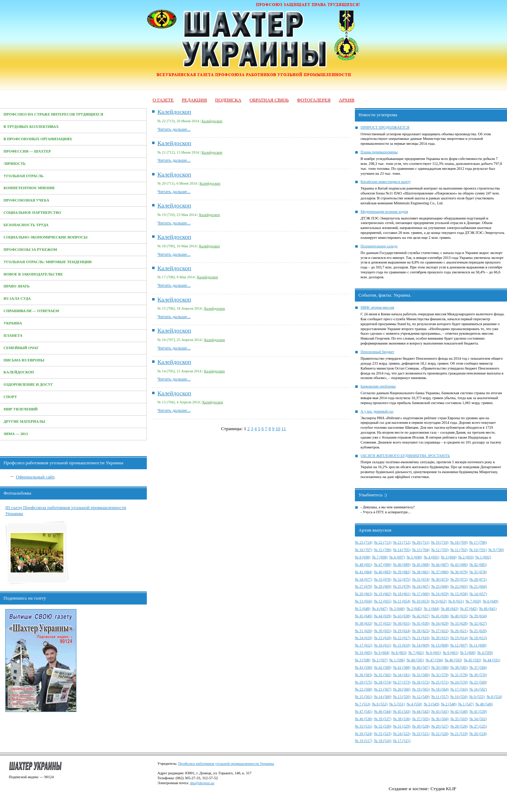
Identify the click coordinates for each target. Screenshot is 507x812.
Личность (15, 164)
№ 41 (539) (478, 711)
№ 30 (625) (383, 631)
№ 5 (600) (468, 653)
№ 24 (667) (421, 586)
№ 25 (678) (402, 586)
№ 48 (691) (364, 565)
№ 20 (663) (364, 594)
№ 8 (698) (363, 557)
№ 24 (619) (364, 638)
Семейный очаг (21, 348)
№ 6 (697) (397, 557)
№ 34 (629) (440, 623)
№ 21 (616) (421, 638)
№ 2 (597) (380, 660)
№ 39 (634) (478, 616)
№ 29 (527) (440, 726)
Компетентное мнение (29, 188)
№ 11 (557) (440, 697)
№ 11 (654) (402, 601)
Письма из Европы (24, 360)
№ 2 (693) (466, 557)
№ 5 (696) (414, 557)
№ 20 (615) (440, 638)
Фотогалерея (314, 100)
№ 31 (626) (364, 631)
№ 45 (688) (421, 565)
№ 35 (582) (383, 675)
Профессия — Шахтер (27, 151)
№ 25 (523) (383, 734)
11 (284, 429)
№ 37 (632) (383, 623)
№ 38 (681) (421, 572)
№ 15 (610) (402, 645)
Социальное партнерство (32, 213)
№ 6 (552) (380, 704)
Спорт (10, 397)
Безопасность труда (26, 225)
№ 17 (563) (459, 689)
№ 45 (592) (472, 660)
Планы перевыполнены (379, 152)
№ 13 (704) (421, 550)
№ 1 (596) (397, 660)
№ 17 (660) (421, 594)
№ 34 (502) (478, 719)
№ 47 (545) (364, 711)
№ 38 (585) (459, 667)
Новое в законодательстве (33, 274)
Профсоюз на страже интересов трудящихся (53, 114)
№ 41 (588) (402, 667)
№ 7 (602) (416, 653)
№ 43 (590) (364, 667)
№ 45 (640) (364, 616)
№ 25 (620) (478, 631)
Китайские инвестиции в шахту (386, 182)
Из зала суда (17, 299)
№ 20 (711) (421, 542)
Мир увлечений (21, 409)
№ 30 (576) (478, 675)
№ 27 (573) (402, 682)
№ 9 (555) (477, 697)
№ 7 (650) (473, 601)
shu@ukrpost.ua (202, 783)
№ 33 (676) (383, 579)
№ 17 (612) (364, 645)
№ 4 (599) (485, 653)
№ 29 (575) (364, 682)
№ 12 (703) (440, 550)
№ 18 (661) (402, 594)
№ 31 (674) (421, 579)
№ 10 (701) (478, 550)
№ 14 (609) (421, 645)
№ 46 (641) (488, 609)
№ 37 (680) (440, 572)
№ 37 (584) (478, 667)
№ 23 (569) (478, 682)
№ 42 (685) (478, 565)
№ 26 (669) (383, 586)
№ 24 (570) (459, 682)
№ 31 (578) (459, 675)
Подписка (228, 100)
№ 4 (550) (414, 704)
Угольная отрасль (24, 176)
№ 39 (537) (383, 719)
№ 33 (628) (459, 623)
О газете (163, 100)
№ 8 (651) (456, 601)
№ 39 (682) (402, 572)
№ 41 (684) (364, 572)
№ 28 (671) (478, 579)
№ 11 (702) (459, 550)
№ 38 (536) (402, 719)
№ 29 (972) (459, 579)
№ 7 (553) (363, 704)
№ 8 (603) (399, 653)
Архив (346, 100)
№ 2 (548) (449, 704)
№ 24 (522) (402, 734)
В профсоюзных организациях (38, 139)
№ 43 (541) (440, 711)
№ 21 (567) (383, 689)
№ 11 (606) (478, 645)
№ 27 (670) (364, 586)
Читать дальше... (174, 129)
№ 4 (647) (380, 609)
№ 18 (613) (478, 638)
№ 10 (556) (459, 697)
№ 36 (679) (459, 572)
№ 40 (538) (364, 719)
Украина (13, 323)
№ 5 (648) (363, 609)
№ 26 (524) (364, 734)
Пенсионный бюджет (377, 352)
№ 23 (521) (421, 734)
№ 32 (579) (440, 675)
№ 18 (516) (383, 741)
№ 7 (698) (380, 557)
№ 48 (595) (415, 660)
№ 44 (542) (421, 711)
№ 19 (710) (440, 542)
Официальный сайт (35, 477)
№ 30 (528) (421, 726)
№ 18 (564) (440, 689)
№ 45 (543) (402, 711)
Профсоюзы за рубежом (30, 250)
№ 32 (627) (478, 623)
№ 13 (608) (440, 645)
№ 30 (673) (440, 579)
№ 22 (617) (402, 638)
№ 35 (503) (459, 719)
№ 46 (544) (383, 711)
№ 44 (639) (383, 616)
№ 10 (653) (421, 601)
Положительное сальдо (379, 246)
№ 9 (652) (439, 601)
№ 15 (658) (459, 594)
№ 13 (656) (364, 601)
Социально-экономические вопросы (45, 237)
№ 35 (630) (421, 623)
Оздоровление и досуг (28, 385)
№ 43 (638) (402, 616)
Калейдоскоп (19, 372)
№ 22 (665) (459, 586)
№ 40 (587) (421, 667)
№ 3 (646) (397, 609)
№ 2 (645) (414, 609)
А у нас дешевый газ (377, 411)
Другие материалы (24, 422)
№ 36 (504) (440, 719)
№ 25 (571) (440, 682)
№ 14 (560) (383, 697)
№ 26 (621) (459, 631)
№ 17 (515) (402, 741)
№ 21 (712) (402, 542)
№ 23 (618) (383, 638)
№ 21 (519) (459, 734)
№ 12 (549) (421, 697)
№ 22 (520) (440, 734)
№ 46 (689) (402, 565)
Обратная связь (269, 100)
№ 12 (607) (459, 645)
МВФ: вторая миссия (377, 307)
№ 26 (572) (421, 682)
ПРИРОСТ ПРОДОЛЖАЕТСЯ (385, 127)
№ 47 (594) (434, 660)
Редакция (194, 100)
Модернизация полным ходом (384, 212)
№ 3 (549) (432, 704)
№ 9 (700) (496, 550)
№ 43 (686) (459, 565)
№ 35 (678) (478, 572)
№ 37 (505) (421, 719)
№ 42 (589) (383, 667)
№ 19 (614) (459, 638)
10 (278, 429)
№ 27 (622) (440, 631)
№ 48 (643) (450, 609)
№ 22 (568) (364, 689)
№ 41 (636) (440, 616)
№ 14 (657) (478, 594)
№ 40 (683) (383, 572)
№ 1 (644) (432, 609)
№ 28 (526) (459, 726)
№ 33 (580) (421, 675)
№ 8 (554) (494, 697)
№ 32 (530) (383, 726)
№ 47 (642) (469, 609)
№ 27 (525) (478, 726)
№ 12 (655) (383, 601)
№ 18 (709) (459, 542)
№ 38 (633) (364, 623)
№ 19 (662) (383, 594)
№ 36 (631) (402, 623)
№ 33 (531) (364, 726)
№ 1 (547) (466, 704)
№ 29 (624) (402, 631)
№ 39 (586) (440, 667)
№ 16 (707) (364, 550)
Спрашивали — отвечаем (31, 311)
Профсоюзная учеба (26, 200)
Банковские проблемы (378, 386)
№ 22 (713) (383, 542)
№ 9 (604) (382, 653)
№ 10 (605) (364, 653)
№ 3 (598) (363, 660)
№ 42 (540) (459, 711)
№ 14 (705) (402, 550)
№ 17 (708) (478, 542)
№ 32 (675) (402, 579)
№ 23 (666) (440, 586)
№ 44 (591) (492, 660)
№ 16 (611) (383, 645)
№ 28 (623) (421, 631)
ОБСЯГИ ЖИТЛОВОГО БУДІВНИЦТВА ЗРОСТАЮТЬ (405, 456)
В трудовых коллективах (31, 127)
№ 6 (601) (433, 653)
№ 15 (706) (383, 550)
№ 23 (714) (364, 542)
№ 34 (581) (402, 675)
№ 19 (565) (421, 689)
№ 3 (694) (449, 557)
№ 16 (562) (478, 689)
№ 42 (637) (421, 616)
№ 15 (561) (364, 697)
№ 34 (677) (364, 579)
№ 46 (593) (453, 660)
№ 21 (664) (478, 586)
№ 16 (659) (440, 594)
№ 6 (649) (490, 601)
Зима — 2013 (16, 434)
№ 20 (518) (478, 734)
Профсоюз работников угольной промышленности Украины (226, 764)
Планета (13, 336)
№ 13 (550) (402, 697)
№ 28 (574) (383, 682)
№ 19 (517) (364, 741)
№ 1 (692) (483, 557)
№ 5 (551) (397, 704)
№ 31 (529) (402, 726)
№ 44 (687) (440, 565)
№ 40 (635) (459, 616)
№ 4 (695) (432, 557)
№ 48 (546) (484, 704)
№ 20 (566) (402, 689)
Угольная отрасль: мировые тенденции (48, 262)
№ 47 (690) (383, 565)
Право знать (17, 286)
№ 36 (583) (364, 675)
